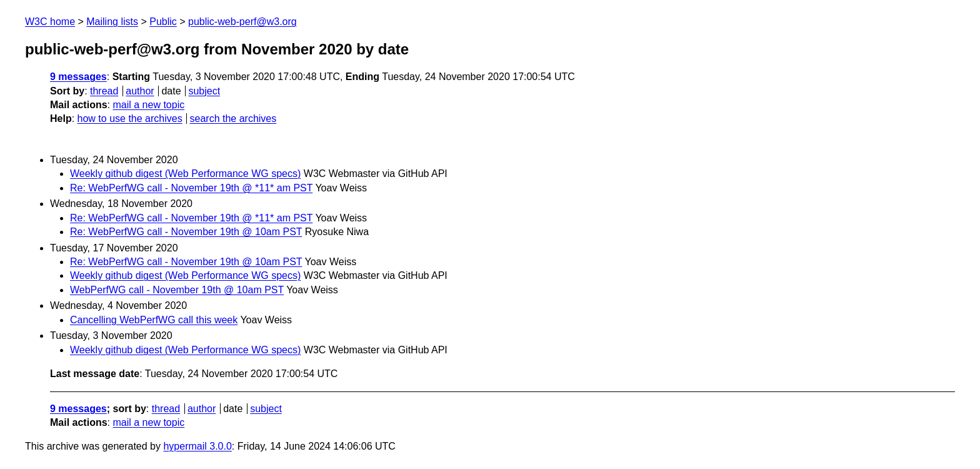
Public (163, 22)
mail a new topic (148, 105)
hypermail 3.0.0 (197, 446)
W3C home (50, 22)
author (140, 91)
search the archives (233, 119)
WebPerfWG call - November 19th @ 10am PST (177, 290)
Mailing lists (112, 22)
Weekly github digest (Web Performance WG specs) (185, 174)
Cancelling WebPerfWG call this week (154, 320)
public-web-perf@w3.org (242, 22)
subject (204, 91)
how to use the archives (130, 119)
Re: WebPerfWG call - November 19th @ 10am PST (186, 232)
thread (104, 91)
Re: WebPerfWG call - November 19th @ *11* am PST (191, 188)
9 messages (78, 77)
